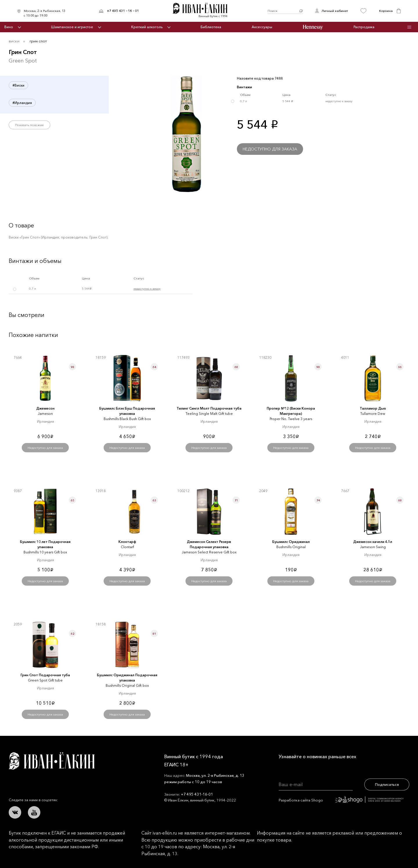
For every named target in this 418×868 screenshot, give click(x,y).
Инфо (409, 27)
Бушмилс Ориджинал (291, 542)
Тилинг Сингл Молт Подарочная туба (209, 408)
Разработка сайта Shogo (341, 800)
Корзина (386, 11)
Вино (9, 27)
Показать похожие (29, 125)
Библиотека (211, 27)
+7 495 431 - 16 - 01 (123, 11)
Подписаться (387, 784)
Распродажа (364, 27)
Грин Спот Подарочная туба (45, 675)
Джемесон (45, 408)
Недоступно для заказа (270, 149)
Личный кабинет (335, 11)
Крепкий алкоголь (147, 27)
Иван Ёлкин (52, 761)
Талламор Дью (373, 408)
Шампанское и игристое (72, 27)
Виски (14, 41)
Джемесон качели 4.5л (373, 542)
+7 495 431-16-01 (197, 794)
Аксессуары (262, 27)
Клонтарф (127, 542)
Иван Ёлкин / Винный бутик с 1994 (203, 11)
